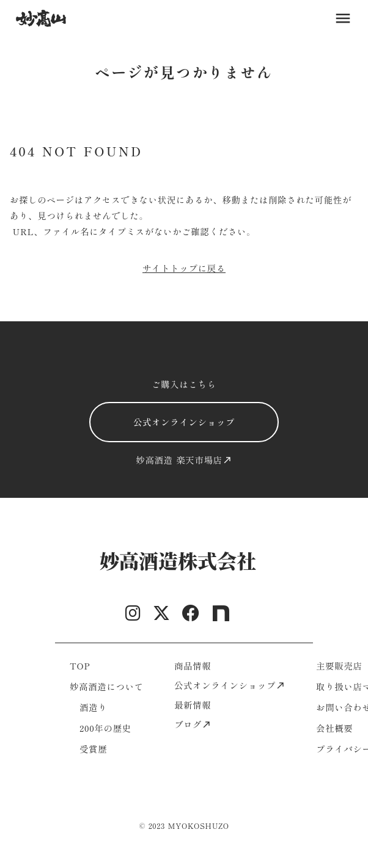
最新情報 (193, 705)
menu (343, 18)
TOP (80, 666)
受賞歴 (93, 749)
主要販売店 (339, 666)
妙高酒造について (107, 686)
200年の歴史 (105, 728)
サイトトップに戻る (184, 268)
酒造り (93, 707)
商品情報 (193, 666)
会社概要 (334, 728)
